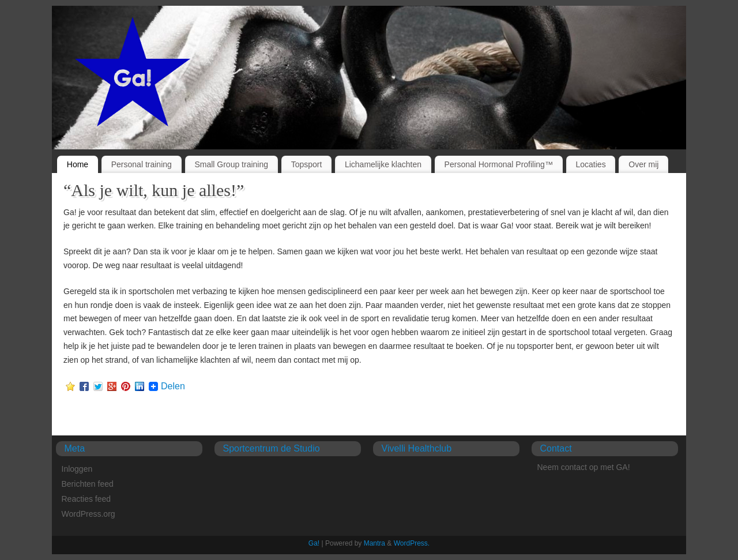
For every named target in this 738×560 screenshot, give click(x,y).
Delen (173, 386)
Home (78, 164)
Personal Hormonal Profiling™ (499, 164)
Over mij (643, 164)
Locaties (591, 164)
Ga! (314, 543)
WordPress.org (89, 514)
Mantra (374, 543)
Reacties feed (86, 499)
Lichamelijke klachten (383, 164)
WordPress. (412, 543)
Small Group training (231, 164)
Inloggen (77, 469)
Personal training (142, 164)
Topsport (307, 164)
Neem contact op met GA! (584, 467)
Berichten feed (88, 484)
